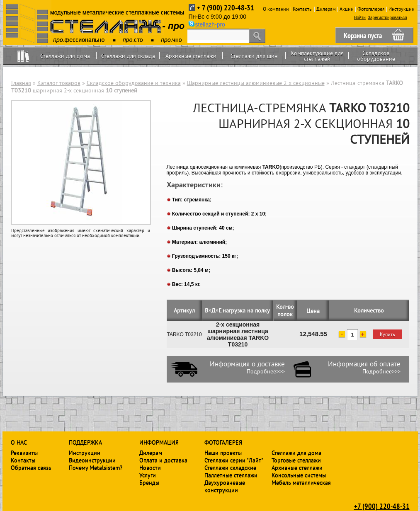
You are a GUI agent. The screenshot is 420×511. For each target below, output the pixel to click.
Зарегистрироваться (387, 18)
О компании (276, 9)
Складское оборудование (376, 56)
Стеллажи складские (230, 467)
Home (23, 56)
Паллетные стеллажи (231, 475)
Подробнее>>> (266, 371)
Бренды (149, 482)
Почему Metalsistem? (96, 467)
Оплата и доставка (163, 460)
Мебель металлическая (301, 482)
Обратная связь (31, 467)
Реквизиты (24, 453)
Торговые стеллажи (296, 460)
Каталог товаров (59, 83)
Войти (360, 18)
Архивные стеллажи (191, 56)
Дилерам (326, 9)
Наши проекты (223, 453)
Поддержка (85, 442)
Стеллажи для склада (128, 56)
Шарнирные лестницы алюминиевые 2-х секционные (256, 83)
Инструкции (402, 9)
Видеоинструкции (92, 460)
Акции (347, 9)
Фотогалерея (371, 9)
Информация (159, 442)
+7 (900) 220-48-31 (382, 506)
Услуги (148, 475)
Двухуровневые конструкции (225, 486)
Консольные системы (299, 475)
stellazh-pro (210, 24)
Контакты (303, 9)
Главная (21, 83)
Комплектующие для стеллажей (317, 56)
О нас (19, 442)
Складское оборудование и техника (134, 83)
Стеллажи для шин (254, 56)
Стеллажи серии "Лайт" (234, 460)
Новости (150, 467)
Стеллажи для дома (65, 56)
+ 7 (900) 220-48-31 (226, 8)
